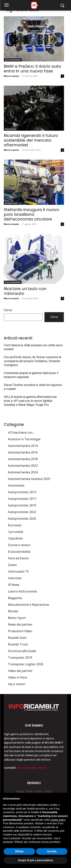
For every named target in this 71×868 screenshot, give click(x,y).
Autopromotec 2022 (22, 512)
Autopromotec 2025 (22, 519)
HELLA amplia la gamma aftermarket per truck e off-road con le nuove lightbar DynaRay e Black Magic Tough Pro (30, 401)
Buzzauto (15, 525)
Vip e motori (17, 684)
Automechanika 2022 (23, 466)
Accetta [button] (52, 851)
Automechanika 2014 (23, 446)
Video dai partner (20, 671)
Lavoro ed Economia (22, 591)
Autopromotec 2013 (22, 492)
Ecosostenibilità (13, 60)
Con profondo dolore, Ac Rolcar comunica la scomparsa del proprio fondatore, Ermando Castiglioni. (32, 361)
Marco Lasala (11, 76)
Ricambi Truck (18, 644)
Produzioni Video (20, 631)
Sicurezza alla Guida (22, 651)
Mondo (13, 611)
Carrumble (16, 532)
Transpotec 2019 (20, 658)
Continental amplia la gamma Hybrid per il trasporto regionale (31, 375)
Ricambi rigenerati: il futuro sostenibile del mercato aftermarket (31, 140)
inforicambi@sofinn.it (31, 768)
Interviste (15, 578)
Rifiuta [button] (19, 851)
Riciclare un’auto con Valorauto (25, 291)
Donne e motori (19, 545)
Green (12, 565)
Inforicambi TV (18, 571)
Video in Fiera (18, 677)
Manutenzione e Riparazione (28, 605)
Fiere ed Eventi (18, 558)
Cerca (8, 310)
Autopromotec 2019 (22, 505)
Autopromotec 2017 (22, 499)
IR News (14, 585)
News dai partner (20, 624)
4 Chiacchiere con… (21, 432)
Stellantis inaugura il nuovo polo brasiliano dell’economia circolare (31, 214)
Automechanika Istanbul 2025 (29, 479)
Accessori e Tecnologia (24, 439)
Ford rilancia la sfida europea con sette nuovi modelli (33, 347)
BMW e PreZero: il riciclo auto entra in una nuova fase (32, 69)
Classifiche (15, 538)
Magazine (15, 598)
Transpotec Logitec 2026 (26, 664)
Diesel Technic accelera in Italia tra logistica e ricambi (33, 387)
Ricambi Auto (11, 203)
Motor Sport (17, 618)
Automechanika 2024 (23, 472)
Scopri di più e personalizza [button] (35, 860)
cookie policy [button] (58, 820)
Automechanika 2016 (23, 452)
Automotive (11, 129)
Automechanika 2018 (23, 459)
